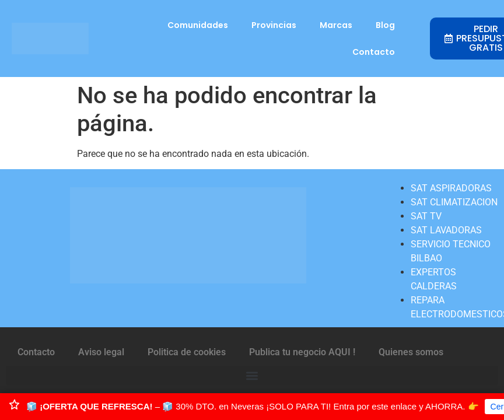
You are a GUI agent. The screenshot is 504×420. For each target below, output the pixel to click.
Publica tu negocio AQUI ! (302, 352)
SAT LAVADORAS (446, 230)
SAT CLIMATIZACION (454, 202)
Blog (385, 25)
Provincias (274, 25)
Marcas (336, 25)
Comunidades (198, 25)
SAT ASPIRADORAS (451, 188)
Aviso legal (101, 352)
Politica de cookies (187, 352)
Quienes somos (411, 352)
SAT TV (426, 216)
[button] (252, 375)
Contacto (374, 52)
